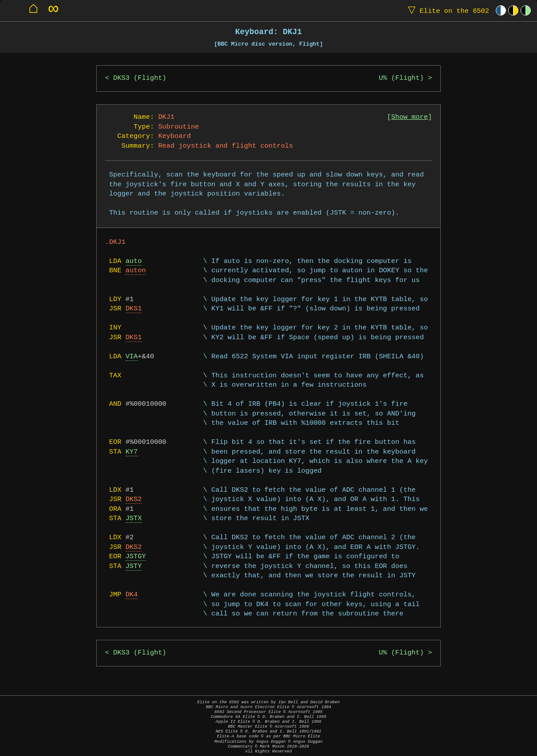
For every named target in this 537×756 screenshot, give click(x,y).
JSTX (134, 519)
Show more (410, 117)
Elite (447, 10)
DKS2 (134, 499)
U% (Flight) (401, 78)
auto (134, 261)
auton (136, 271)
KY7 (132, 452)
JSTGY (136, 557)
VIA (132, 357)
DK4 (132, 595)
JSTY (134, 566)
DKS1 (134, 309)
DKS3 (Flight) (140, 78)
